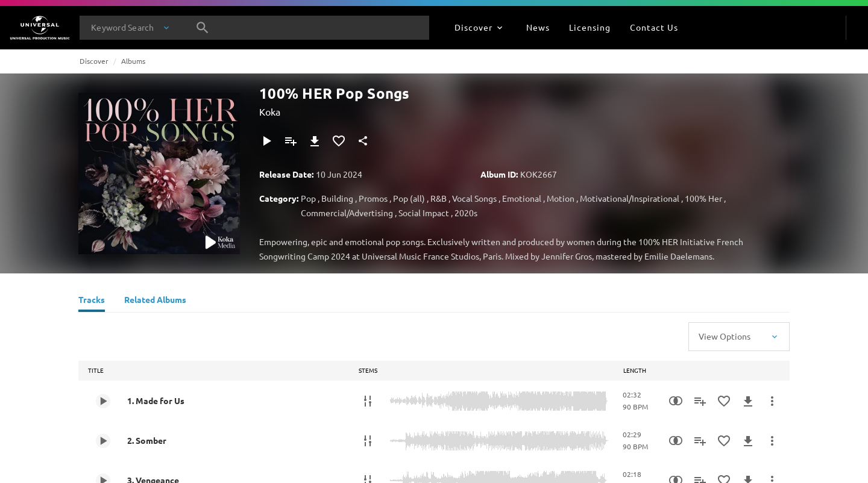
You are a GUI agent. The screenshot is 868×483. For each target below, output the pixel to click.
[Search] (203, 28)
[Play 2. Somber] (103, 441)
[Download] (315, 141)
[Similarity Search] (676, 401)
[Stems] (368, 401)
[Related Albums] (155, 301)
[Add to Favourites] (339, 141)
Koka (270, 111)
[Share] (363, 141)
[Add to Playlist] (291, 141)
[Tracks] (92, 301)
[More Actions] (772, 401)
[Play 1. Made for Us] (103, 401)
